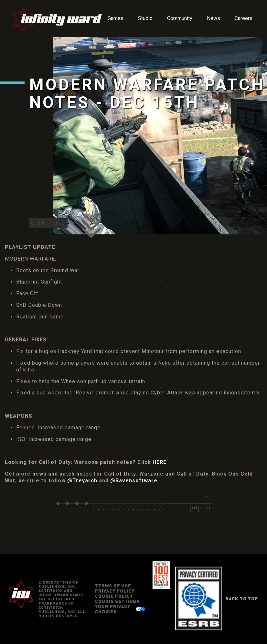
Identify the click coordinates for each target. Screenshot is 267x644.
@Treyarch (82, 481)
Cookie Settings (117, 601)
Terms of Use (113, 586)
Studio (145, 18)
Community (180, 18)
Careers (244, 18)
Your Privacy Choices (113, 609)
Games (116, 18)
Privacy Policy (115, 591)
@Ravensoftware (134, 481)
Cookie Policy (114, 596)
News (214, 18)
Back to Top (242, 599)
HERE (160, 462)
